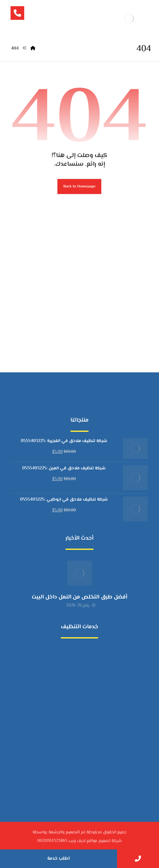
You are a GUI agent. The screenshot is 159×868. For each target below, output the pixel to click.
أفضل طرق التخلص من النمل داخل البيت (79, 597)
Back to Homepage (79, 186)
